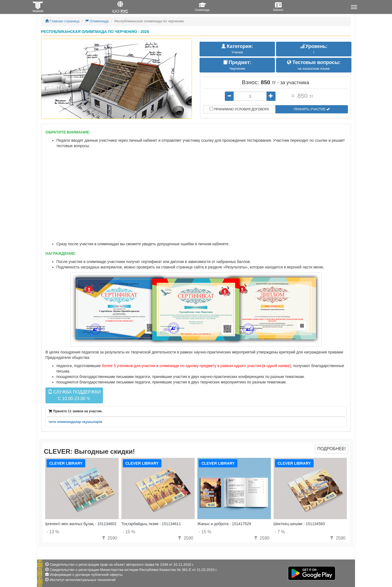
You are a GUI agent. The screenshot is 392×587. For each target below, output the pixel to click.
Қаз (116, 11)
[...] (250, 96)
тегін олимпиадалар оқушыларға (75, 422)
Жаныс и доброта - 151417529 (224, 524)
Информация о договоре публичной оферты (86, 575)
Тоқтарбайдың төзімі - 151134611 (151, 524)
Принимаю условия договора (239, 109)
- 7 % (280, 532)
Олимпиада (97, 21)
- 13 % (53, 532)
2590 (109, 538)
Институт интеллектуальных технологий (83, 580)
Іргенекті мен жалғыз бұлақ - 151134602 (81, 524)
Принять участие (312, 109)
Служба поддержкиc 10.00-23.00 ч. (74, 395)
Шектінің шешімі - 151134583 (299, 524)
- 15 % (129, 532)
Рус (124, 11)
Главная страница (62, 21)
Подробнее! (331, 449)
